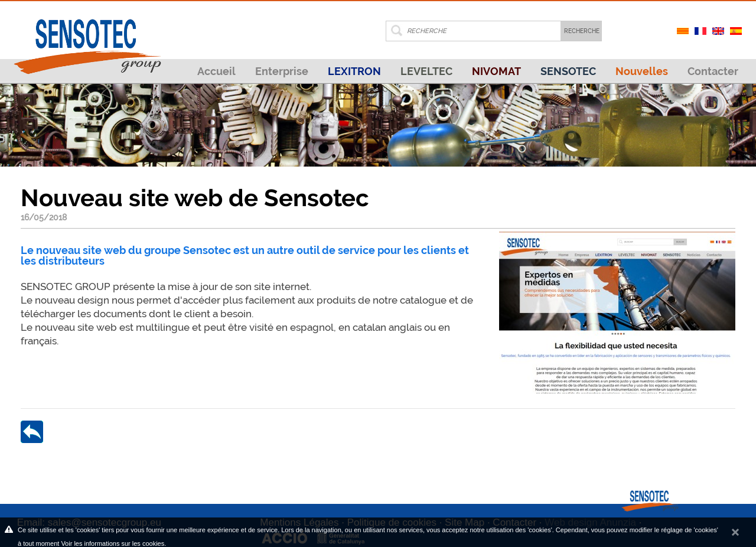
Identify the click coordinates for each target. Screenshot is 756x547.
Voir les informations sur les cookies (113, 543)
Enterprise (282, 71)
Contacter (713, 71)
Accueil (216, 71)
